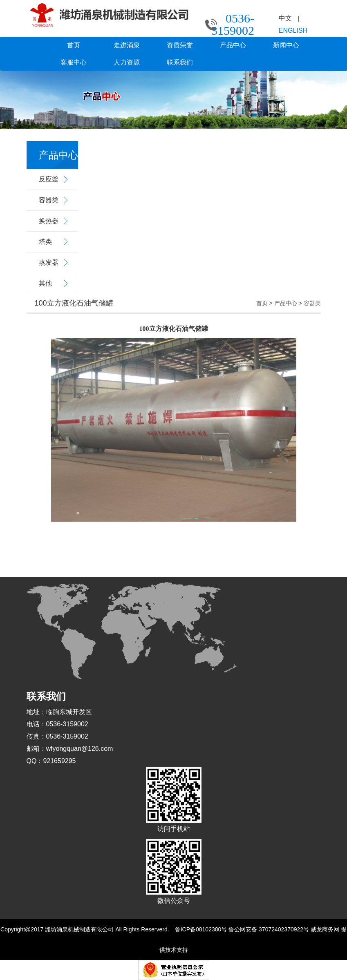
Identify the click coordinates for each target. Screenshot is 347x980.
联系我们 (180, 62)
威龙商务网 (325, 929)
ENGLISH (293, 30)
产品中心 (233, 45)
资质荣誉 (180, 45)
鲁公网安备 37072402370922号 (269, 929)
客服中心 (74, 62)
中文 (285, 18)
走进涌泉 (127, 45)
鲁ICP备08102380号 (201, 929)
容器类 (312, 303)
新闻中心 (286, 45)
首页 (74, 45)
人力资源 (127, 62)
